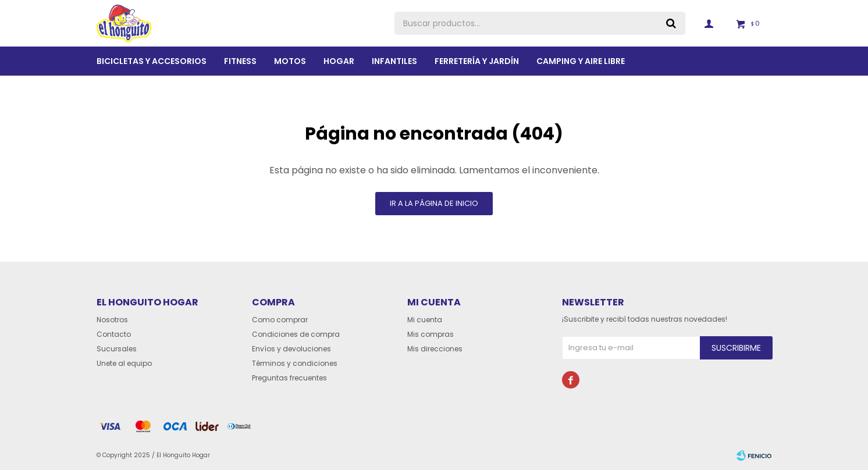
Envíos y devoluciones (291, 349)
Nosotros (112, 320)
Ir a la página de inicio (434, 203)
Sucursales (117, 349)
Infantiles (394, 61)
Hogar (339, 61)
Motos (290, 61)
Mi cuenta (425, 320)
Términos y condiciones (295, 363)
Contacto (114, 334)
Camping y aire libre (581, 61)
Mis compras (431, 334)
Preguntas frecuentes (289, 378)
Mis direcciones (435, 349)
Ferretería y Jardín (477, 61)
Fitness (240, 61)
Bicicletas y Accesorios (152, 61)
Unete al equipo (124, 363)
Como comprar (280, 320)
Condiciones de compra (296, 334)
